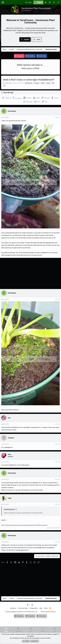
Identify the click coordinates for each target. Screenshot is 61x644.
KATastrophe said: (9, 509)
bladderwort (29, 83)
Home (46, 608)
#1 (59, 117)
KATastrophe (8, 83)
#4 (59, 444)
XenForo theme (45, 612)
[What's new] (54, 2)
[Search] (58, 2)
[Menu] (3, 2)
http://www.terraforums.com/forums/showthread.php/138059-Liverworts (24, 525)
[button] (50, 2)
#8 (59, 542)
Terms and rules (23, 608)
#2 (59, 299)
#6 (59, 479)
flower (43, 83)
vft (4, 86)
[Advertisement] (30, 273)
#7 (59, 504)
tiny (53, 83)
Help (41, 608)
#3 (59, 424)
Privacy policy (33, 608)
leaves (48, 83)
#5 (59, 462)
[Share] (56, 117)
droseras (37, 83)
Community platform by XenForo (22, 612)
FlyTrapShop (20, 56)
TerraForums (42, 56)
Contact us (13, 608)
